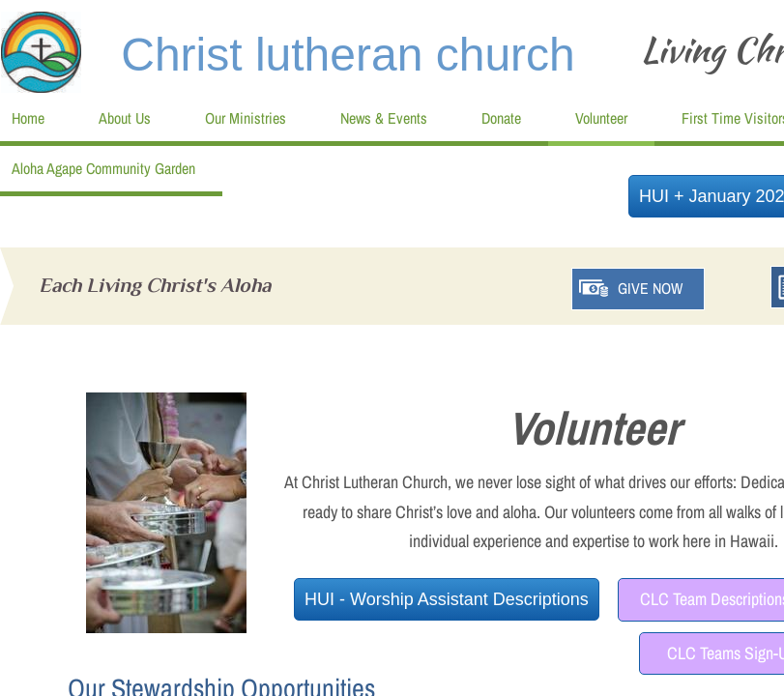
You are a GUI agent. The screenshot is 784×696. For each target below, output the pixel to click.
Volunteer (601, 118)
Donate (501, 118)
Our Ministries (246, 118)
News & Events (384, 118)
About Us (125, 118)
